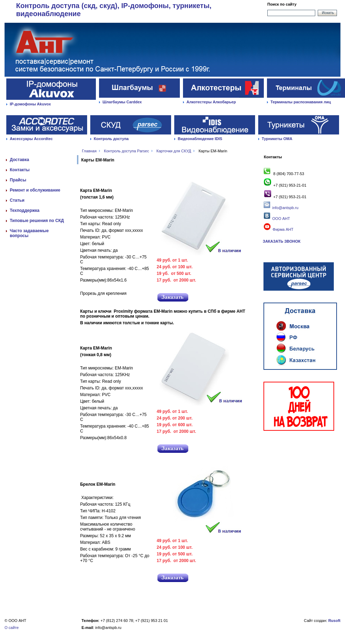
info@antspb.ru (285, 208)
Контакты (20, 170)
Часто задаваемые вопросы (29, 233)
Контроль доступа (111, 139)
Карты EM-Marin (213, 151)
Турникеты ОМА (277, 139)
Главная (89, 151)
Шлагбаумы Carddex (122, 102)
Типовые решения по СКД (37, 221)
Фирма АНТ (278, 229)
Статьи (17, 200)
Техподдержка (25, 210)
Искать (328, 13)
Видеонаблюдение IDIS (200, 139)
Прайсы (18, 180)
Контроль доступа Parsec (126, 151)
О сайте (12, 628)
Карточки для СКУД (174, 151)
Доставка (19, 160)
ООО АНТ (281, 219)
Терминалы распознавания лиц (301, 102)
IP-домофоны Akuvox (30, 104)
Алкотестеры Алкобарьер (211, 102)
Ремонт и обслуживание (35, 190)
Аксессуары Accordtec (31, 139)
